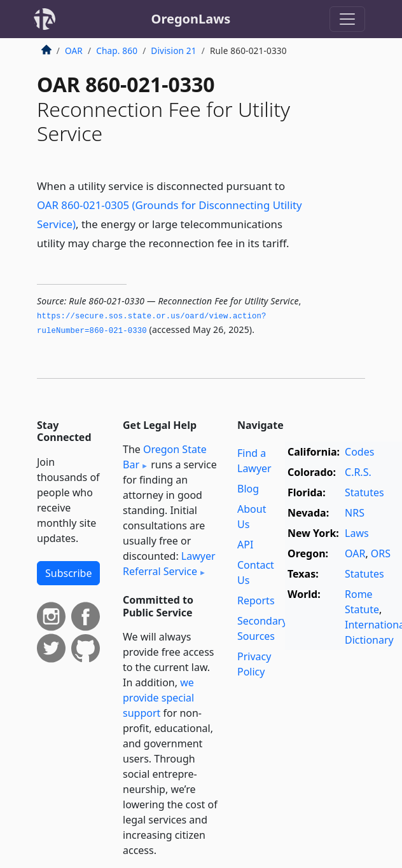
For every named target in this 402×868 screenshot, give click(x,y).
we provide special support (158, 698)
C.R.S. (358, 472)
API (245, 545)
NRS (355, 513)
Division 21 (173, 51)
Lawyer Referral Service (169, 564)
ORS (381, 553)
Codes (359, 452)
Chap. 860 (117, 51)
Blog (248, 489)
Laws (357, 533)
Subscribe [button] (68, 573)
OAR (74, 51)
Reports (256, 600)
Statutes (364, 492)
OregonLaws (191, 19)
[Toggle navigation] (347, 19)
